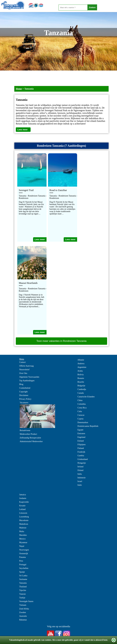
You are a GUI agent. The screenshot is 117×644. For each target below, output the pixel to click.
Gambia (81, 456)
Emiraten (81, 433)
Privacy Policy (25, 399)
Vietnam (23, 605)
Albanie (81, 360)
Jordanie (23, 498)
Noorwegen (24, 550)
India (80, 474)
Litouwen (23, 513)
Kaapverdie (24, 502)
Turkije (22, 598)
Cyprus (81, 419)
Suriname (23, 579)
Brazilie (81, 382)
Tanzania (23, 583)
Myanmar (23, 542)
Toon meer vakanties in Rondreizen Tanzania (62, 341)
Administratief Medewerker (31, 441)
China (80, 400)
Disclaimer (24, 395)
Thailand (23, 587)
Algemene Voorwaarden (29, 377)
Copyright (23, 392)
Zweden (23, 612)
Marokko (23, 535)
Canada (81, 393)
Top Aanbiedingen (27, 381)
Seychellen (24, 568)
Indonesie (82, 478)
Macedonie (24, 520)
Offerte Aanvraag (26, 366)
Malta (22, 531)
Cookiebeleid (25, 388)
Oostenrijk (24, 554)
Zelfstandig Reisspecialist (30, 438)
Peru (21, 561)
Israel (80, 481)
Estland (81, 441)
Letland (22, 509)
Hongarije (82, 463)
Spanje (22, 572)
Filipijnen (82, 445)
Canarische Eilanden (86, 397)
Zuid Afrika (24, 609)
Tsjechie (23, 590)
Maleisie (23, 528)
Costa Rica (82, 408)
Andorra (81, 364)
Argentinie (82, 367)
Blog (21, 384)
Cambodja (82, 389)
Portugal (23, 565)
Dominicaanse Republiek (88, 426)
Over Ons (23, 373)
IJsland (81, 470)
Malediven (24, 524)
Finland (81, 448)
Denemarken (83, 422)
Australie (23, 616)
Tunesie (22, 594)
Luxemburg (24, 517)
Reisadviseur (25, 430)
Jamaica (23, 495)
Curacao (81, 415)
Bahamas (23, 620)
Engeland (81, 437)
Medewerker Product (28, 434)
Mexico (22, 539)
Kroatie (22, 506)
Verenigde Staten (26, 601)
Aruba (80, 371)
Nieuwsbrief (24, 370)
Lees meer (23, 130)
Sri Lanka (23, 576)
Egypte (81, 430)
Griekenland (83, 459)
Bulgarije (81, 386)
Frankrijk (81, 452)
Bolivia (81, 375)
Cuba (80, 411)
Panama (22, 557)
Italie (80, 485)
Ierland (81, 467)
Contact (22, 362)
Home (19, 89)
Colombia (82, 404)
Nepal (22, 546)
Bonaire (81, 378)
